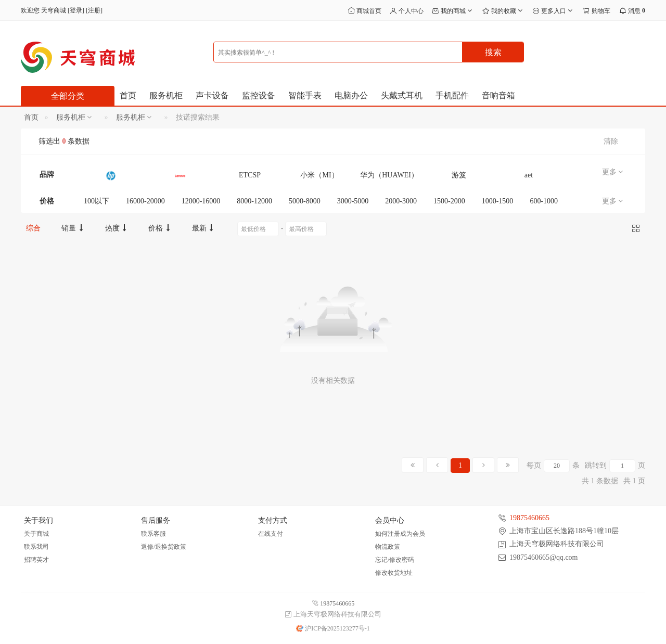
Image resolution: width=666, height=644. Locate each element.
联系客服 (153, 534)
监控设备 (259, 95)
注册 (94, 10)
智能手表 (305, 95)
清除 (611, 141)
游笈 (459, 175)
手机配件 (452, 95)
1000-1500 (498, 201)
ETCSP (250, 175)
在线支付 (271, 534)
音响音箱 (498, 95)
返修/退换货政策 (164, 547)
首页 (128, 95)
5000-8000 (305, 201)
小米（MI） (319, 175)
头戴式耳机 (402, 95)
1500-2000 (449, 201)
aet (529, 175)
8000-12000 (254, 201)
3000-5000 (353, 201)
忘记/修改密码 (395, 560)
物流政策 (388, 547)
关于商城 (36, 534)
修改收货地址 (394, 573)
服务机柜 (166, 95)
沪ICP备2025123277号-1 (333, 628)
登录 (76, 10)
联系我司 (36, 547)
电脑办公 (351, 95)
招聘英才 (36, 560)
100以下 (97, 201)
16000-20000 (145, 201)
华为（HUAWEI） (389, 175)
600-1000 (544, 201)
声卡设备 (212, 95)
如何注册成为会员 (400, 534)
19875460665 (529, 518)
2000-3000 (401, 201)
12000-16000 (201, 201)
